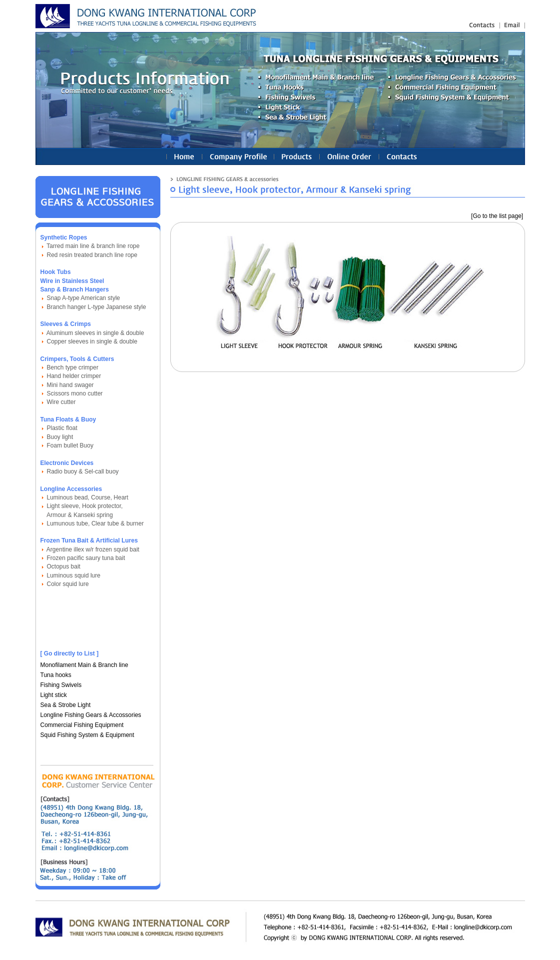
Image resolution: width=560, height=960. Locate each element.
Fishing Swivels (61, 685)
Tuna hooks (56, 675)
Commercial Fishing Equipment (82, 725)
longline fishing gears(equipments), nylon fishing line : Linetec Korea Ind (148, 16)
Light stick (54, 695)
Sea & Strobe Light (66, 705)
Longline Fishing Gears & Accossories (91, 715)
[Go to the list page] (497, 216)
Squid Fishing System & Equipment (87, 735)
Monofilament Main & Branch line (84, 665)
